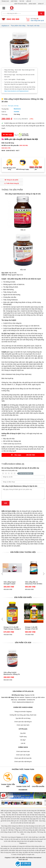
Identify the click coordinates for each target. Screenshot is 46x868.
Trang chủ (5, 1)
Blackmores (17, 109)
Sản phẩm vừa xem (23, 643)
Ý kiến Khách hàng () (11, 183)
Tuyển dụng (23, 737)
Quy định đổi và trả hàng (23, 718)
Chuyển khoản (38, 786)
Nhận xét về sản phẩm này (9, 470)
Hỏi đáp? (23, 740)
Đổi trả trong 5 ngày (23, 169)
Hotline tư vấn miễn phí (36, 169)
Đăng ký (41, 4)
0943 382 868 (13, 19)
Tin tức (22, 1)
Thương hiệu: (5, 109)
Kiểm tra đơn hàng (21, 4)
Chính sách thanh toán (23, 751)
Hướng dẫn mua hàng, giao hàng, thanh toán (23, 715)
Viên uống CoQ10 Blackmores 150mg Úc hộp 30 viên (19, 486)
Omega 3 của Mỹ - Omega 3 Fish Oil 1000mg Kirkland (32, 628)
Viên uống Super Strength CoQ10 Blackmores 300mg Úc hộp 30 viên (12, 583)
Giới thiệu (14, 1)
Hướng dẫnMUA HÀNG (25, 135)
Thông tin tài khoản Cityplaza (23, 712)
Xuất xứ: (4, 112)
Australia (16, 112)
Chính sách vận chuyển (23, 755)
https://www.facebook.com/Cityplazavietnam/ (16, 91)
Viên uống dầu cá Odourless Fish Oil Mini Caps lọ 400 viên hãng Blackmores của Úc (34, 583)
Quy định (23, 733)
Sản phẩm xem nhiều (23, 597)
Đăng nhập (32, 4)
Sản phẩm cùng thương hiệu (23, 552)
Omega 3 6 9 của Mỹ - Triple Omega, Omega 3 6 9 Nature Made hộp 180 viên (12, 628)
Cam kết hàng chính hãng (9, 169)
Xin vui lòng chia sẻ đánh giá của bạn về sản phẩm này (20, 468)
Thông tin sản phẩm (12, 180)
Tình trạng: (4, 114)
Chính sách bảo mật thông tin (23, 722)
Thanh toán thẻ (23, 786)
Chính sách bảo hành (23, 725)
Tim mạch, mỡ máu (13, 106)
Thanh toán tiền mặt (8, 785)
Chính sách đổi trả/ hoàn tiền (23, 758)
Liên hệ (29, 1)
